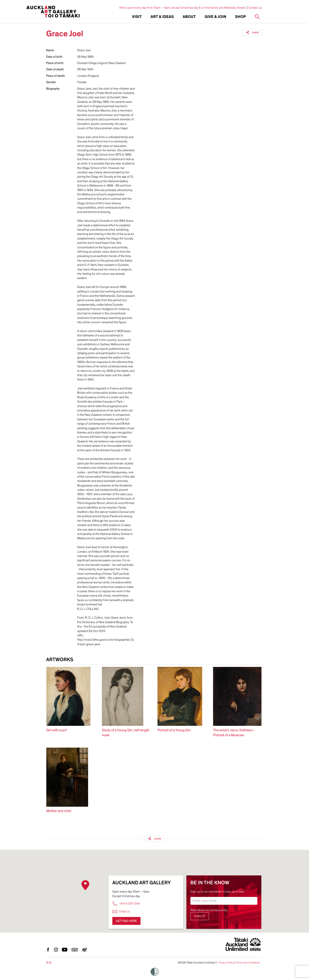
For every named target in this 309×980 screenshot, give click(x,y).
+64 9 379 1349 (126, 904)
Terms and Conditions (248, 963)
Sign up (200, 916)
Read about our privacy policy (209, 910)
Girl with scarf (56, 730)
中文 (49, 963)
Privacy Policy (226, 963)
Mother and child (59, 811)
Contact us (255, 8)
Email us (121, 912)
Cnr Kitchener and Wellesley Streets (223, 8)
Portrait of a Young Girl (174, 730)
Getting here (126, 921)
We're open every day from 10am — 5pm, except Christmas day (159, 8)
